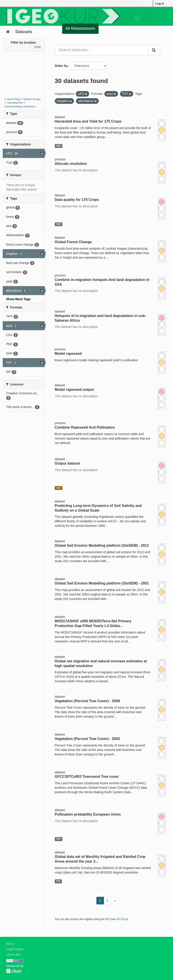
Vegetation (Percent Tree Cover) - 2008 (87, 701)
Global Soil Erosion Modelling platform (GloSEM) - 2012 (102, 545)
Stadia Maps (14, 99)
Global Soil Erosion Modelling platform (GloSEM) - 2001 (102, 583)
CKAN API (13, 955)
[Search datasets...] (102, 50)
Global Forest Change (73, 242)
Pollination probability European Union (88, 814)
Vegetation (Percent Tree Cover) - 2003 (87, 739)
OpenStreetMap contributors (20, 106)
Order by (61, 66)
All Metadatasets (80, 28)
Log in (160, 3)
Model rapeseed (68, 354)
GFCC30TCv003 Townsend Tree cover (87, 777)
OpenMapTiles (15, 103)
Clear (38, 47)
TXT (58, 881)
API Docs (122, 919)
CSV (59, 488)
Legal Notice (15, 949)
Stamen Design (32, 99)
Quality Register (117, 28)
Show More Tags (18, 299)
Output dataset (67, 463)
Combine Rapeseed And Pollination (85, 427)
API (107, 919)
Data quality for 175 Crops (77, 200)
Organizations (151, 28)
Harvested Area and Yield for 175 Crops (88, 121)
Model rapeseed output (74, 390)
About (10, 944)
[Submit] (154, 50)
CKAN (14, 971)
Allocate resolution (71, 164)
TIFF (59, 146)
